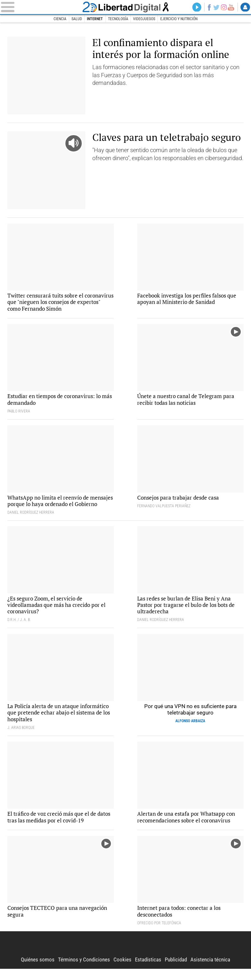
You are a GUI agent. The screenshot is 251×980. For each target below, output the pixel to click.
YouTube (231, 7)
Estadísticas (148, 971)
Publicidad (177, 971)
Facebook (208, 7)
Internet (95, 19)
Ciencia (60, 19)
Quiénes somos (34, 971)
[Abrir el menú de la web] (40, 7)
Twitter (215, 7)
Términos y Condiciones (82, 971)
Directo (195, 7)
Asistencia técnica (213, 971)
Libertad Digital (125, 7)
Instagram (223, 7)
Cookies (122, 971)
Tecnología (118, 19)
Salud (76, 19)
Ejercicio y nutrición (179, 19)
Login (245, 7)
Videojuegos (144, 19)
